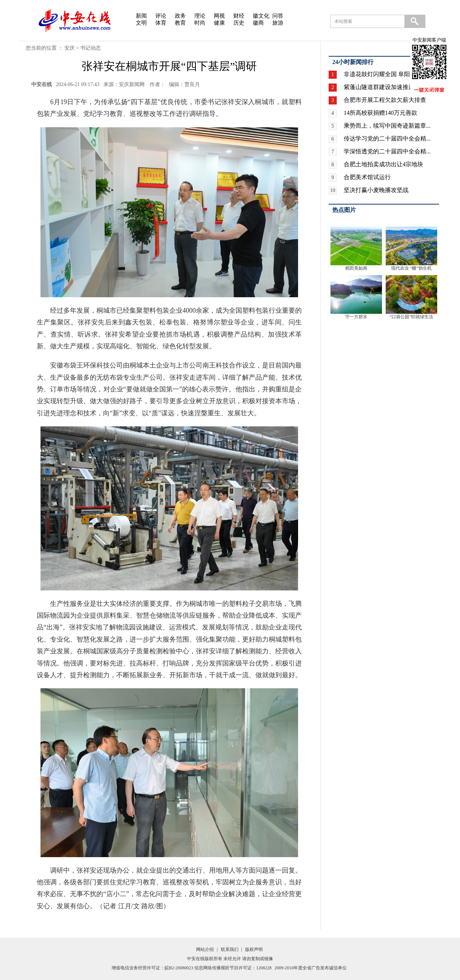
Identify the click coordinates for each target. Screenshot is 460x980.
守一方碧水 (356, 317)
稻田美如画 (356, 268)
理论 (200, 16)
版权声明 (254, 949)
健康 (219, 23)
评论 (161, 16)
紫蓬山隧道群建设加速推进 (379, 87)
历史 (239, 23)
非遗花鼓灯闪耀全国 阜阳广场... (385, 74)
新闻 (141, 16)
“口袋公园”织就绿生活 (412, 317)
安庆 (70, 48)
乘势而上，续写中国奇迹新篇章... (387, 126)
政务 (180, 16)
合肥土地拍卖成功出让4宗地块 (383, 164)
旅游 (278, 23)
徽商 (258, 23)
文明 (141, 23)
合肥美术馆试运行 (367, 177)
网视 (219, 16)
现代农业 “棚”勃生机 (411, 268)
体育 (161, 23)
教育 (180, 23)
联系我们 (230, 949)
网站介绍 (205, 949)
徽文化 (261, 16)
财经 (239, 16)
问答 (278, 16)
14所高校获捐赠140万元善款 (381, 113)
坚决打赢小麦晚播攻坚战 (376, 190)
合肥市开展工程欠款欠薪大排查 (385, 100)
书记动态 (91, 48)
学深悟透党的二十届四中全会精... (387, 151)
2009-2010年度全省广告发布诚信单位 (311, 968)
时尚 (200, 23)
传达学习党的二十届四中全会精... (387, 139)
